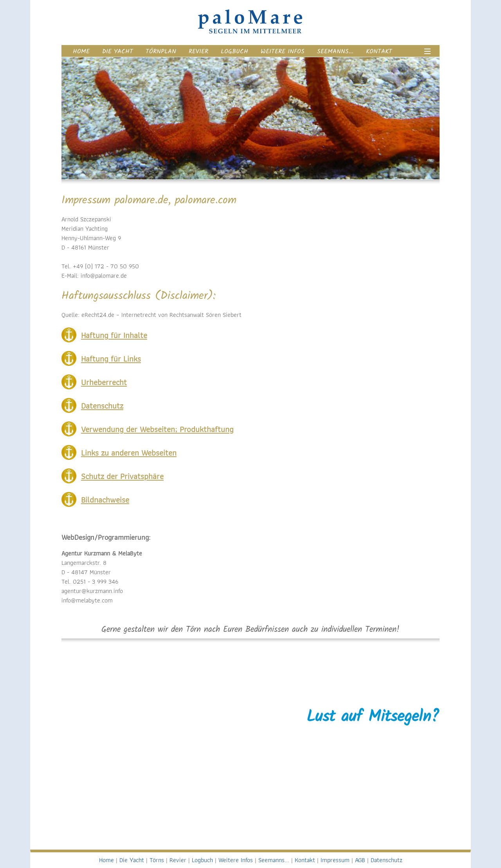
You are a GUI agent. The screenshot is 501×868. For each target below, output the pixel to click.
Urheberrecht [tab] (104, 382)
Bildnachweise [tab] (105, 500)
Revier (198, 52)
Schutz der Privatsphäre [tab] (122, 476)
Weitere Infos (283, 52)
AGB (360, 860)
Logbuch (234, 52)
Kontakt (379, 52)
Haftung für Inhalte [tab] (114, 335)
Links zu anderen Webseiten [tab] (129, 453)
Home (81, 52)
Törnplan (161, 52)
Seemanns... (335, 52)
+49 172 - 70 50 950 (376, 778)
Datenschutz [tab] (102, 406)
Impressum (335, 860)
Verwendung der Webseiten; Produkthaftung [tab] (157, 429)
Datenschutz (387, 860)
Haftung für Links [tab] (111, 359)
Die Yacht (118, 52)
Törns (157, 860)
